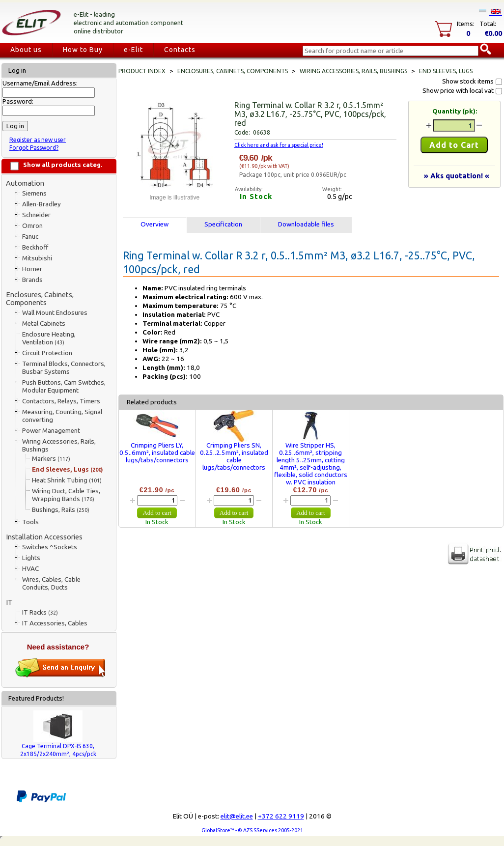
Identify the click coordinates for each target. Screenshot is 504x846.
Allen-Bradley (42, 204)
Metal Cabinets (44, 324)
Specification (223, 224)
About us (26, 50)
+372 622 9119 (281, 816)
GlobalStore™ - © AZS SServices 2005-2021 (252, 830)
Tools (30, 522)
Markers (51, 459)
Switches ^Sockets (50, 547)
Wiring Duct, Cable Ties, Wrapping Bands (66, 495)
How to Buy (83, 50)
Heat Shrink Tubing (67, 480)
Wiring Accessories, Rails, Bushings (59, 445)
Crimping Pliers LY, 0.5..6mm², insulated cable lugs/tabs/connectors (157, 453)
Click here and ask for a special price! (279, 145)
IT (9, 602)
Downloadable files (306, 224)
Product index (142, 71)
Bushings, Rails (61, 510)
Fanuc (30, 237)
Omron (32, 226)
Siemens (34, 193)
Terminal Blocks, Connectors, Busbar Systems (64, 368)
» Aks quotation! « (457, 176)
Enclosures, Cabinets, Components (40, 298)
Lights (31, 558)
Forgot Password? (34, 148)
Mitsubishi (37, 258)
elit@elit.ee (237, 816)
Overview (154, 224)
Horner (32, 269)
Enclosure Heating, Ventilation (49, 338)
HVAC (30, 569)
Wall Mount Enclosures (55, 313)
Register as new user (38, 140)
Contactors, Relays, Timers (61, 401)
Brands (32, 280)
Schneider (36, 215)
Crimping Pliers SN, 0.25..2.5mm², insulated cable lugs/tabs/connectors (234, 456)
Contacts (180, 50)
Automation (25, 183)
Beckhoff (35, 247)
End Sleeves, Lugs (67, 469)
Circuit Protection (47, 353)
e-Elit (133, 50)
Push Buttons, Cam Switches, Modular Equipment (64, 386)
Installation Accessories (44, 537)
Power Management (51, 431)
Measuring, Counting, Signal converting (62, 416)
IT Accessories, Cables (55, 623)
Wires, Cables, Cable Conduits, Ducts (51, 583)
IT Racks (40, 612)
